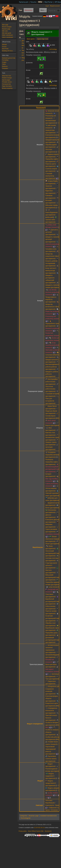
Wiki (40, 2)
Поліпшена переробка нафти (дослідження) (52, 462)
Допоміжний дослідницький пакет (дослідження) (53, 640)
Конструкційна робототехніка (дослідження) (51, 382)
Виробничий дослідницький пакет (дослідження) (53, 601)
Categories (24, 816)
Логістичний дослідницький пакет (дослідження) (53, 553)
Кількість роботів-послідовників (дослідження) (52, 263)
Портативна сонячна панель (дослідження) (51, 759)
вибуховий (50, 217)
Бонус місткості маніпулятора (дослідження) (51, 271)
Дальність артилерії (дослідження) (52, 232)
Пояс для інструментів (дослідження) (50, 401)
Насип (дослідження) (53, 544)
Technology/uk (26, 818)
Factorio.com (24, 2)
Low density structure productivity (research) (52, 292)
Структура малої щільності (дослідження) (51, 565)
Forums (33, 2)
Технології (23, 53)
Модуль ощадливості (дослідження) (50, 776)
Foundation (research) (53, 534)
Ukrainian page (33, 816)
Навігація (39, 805)
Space (57, 805)
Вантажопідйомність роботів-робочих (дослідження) (53, 367)
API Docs (58, 2)
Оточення (54, 810)
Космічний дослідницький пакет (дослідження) (53, 618)
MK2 (58, 418)
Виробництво (38, 547)
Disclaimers (48, 831)
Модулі (40, 781)
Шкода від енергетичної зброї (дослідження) (52, 256)
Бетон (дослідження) (53, 508)
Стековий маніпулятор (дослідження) (50, 176)
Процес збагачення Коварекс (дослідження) (53, 539)
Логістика (49, 800)
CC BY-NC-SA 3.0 (39, 828)
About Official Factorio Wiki (36, 831)
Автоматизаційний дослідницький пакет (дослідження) (53, 469)
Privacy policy (23, 831)
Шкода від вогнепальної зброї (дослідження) (52, 307)
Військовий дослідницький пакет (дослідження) (53, 577)
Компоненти (50, 805)
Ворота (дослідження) (53, 425)
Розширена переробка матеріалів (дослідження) (53, 455)
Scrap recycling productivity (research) (52, 345)
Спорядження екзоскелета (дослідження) (51, 711)
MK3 (47, 727)
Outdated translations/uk (48, 816)
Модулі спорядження (35, 724)
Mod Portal (48, 2)
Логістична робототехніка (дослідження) (50, 389)
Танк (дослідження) (52, 679)
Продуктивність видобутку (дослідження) (51, 299)
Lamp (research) (54, 587)
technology (53, 49)
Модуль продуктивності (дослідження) (51, 783)
